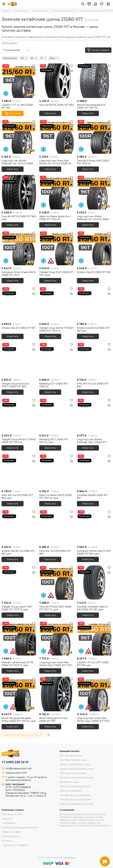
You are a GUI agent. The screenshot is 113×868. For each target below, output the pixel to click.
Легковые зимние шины (73, 760)
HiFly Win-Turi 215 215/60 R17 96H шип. (17, 497)
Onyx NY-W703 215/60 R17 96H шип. (19, 218)
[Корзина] (108, 4)
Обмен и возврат (11, 832)
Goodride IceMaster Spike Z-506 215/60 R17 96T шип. (93, 608)
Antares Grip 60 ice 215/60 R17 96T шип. (93, 329)
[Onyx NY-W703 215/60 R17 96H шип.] (19, 192)
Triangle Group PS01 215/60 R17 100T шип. (56, 274)
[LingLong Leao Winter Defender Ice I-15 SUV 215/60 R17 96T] (19, 136)
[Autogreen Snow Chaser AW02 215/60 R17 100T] (19, 248)
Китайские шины (41, 11)
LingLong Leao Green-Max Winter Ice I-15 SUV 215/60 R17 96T (56, 162)
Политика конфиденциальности (20, 827)
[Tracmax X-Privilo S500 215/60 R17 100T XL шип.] (56, 582)
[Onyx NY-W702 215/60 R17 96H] (56, 81)
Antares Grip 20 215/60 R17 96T (94, 272)
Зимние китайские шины (64, 11)
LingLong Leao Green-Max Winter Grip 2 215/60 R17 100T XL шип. (56, 664)
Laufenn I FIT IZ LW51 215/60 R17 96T (17, 106)
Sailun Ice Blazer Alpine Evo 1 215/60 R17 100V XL (55, 218)
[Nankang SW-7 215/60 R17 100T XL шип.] (56, 415)
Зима (54, 58)
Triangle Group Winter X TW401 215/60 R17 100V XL (56, 329)
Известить (50, 113)
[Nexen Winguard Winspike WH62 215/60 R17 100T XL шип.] (19, 694)
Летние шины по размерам (75, 800)
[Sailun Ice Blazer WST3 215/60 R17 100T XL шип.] (56, 471)
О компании (8, 823)
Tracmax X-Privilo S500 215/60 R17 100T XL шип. (55, 608)
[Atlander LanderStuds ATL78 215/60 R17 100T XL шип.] (19, 638)
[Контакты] (89, 4)
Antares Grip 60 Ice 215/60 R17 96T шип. (18, 552)
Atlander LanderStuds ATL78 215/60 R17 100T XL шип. (17, 664)
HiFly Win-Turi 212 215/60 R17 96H (93, 385)
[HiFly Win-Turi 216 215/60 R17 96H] (56, 527)
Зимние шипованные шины (75, 764)
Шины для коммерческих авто (77, 804)
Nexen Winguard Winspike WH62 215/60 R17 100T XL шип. (19, 720)
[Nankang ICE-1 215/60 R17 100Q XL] (56, 359)
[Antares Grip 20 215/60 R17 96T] (94, 248)
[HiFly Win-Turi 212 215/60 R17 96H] (94, 359)
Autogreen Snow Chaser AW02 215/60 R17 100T (19, 274)
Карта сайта (70, 857)
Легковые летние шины (73, 773)
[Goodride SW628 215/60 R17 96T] (94, 471)
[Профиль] (95, 4)
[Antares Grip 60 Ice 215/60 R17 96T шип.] (19, 527)
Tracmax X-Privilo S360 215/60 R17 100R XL (93, 162)
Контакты (7, 841)
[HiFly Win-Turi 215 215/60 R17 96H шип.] (19, 471)
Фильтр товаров (98, 50)
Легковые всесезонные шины (77, 778)
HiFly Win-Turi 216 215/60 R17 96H (55, 552)
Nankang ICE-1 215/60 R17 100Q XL (54, 385)
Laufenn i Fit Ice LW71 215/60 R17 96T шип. (93, 664)
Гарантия (7, 819)
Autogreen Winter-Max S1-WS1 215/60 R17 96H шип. (94, 552)
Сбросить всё (10, 58)
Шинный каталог (21, 11)
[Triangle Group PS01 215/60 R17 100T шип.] (56, 248)
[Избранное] (102, 4)
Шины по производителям (75, 786)
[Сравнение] (34, 71)
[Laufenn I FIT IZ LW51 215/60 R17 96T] (19, 81)
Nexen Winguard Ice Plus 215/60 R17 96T (53, 720)
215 (24, 58)
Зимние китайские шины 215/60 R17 (23, 735)
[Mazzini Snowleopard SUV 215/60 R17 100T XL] (94, 81)
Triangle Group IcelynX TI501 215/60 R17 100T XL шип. (17, 608)
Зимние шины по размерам (75, 795)
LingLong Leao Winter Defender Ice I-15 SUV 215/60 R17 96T (17, 162)
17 (44, 58)
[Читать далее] (9, 43)
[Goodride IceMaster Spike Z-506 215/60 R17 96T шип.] (94, 582)
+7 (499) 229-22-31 (15, 762)
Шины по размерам (71, 791)
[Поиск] (83, 4)
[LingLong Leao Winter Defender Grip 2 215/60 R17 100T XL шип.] (94, 415)
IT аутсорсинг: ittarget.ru (15, 845)
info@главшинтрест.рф (18, 768)
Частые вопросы (11, 836)
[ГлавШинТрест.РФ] (12, 4)
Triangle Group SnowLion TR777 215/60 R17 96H (15, 385)
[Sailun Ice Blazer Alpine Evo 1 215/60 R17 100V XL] (56, 192)
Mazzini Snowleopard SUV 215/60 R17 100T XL (91, 106)
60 (34, 58)
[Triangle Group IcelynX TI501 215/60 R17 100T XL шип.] (19, 582)
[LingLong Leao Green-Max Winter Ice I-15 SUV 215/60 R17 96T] (56, 136)
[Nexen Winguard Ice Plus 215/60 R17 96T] (56, 694)
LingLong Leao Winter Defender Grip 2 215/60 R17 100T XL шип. (92, 441)
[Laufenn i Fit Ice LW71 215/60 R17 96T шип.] (94, 638)
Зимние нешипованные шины (77, 769)
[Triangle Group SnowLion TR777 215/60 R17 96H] (19, 359)
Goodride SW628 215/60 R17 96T (92, 497)
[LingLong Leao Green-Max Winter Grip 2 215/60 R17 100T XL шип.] (56, 638)
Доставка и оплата (12, 814)
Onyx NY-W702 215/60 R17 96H (56, 105)
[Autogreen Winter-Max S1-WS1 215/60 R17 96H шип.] (94, 527)
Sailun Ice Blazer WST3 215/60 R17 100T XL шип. (56, 497)
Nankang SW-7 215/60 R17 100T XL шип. (54, 441)
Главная (5, 11)
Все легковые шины (71, 756)
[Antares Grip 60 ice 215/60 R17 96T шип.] (94, 304)
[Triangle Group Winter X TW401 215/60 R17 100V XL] (56, 304)
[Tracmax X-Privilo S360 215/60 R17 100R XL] (94, 136)
